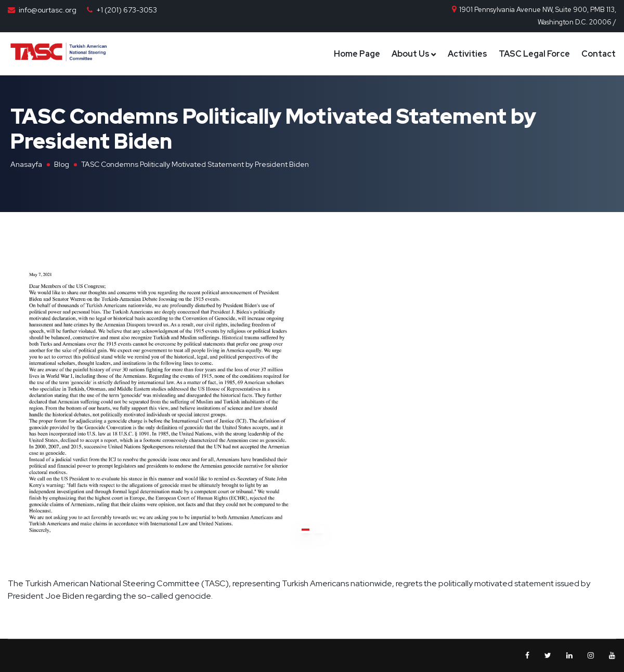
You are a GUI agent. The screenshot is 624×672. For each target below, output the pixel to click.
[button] (305, 530)
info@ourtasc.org (48, 10)
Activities (467, 54)
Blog (62, 164)
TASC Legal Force (534, 54)
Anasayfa (26, 164)
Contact (599, 54)
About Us (411, 54)
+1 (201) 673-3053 (127, 10)
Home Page (357, 54)
